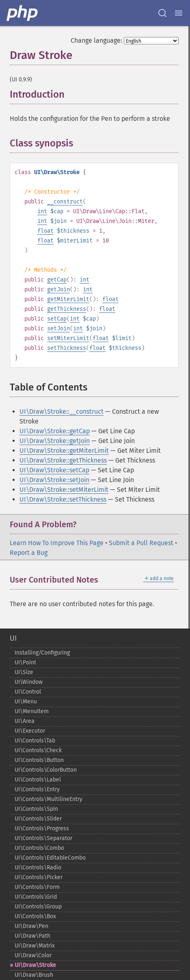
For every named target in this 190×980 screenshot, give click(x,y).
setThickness (67, 348)
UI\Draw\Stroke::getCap (55, 431)
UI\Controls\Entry (37, 789)
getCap (57, 280)
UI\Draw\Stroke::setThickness (63, 499)
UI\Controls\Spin (36, 809)
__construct (65, 202)
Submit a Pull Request (141, 543)
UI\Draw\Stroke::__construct (62, 411)
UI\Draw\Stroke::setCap (54, 470)
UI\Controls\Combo (39, 848)
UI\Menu (26, 702)
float (45, 231)
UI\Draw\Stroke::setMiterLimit (64, 490)
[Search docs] (162, 13)
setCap (57, 319)
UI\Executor (30, 731)
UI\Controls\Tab (35, 741)
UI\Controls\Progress (42, 828)
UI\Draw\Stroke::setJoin (54, 480)
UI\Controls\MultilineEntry (49, 799)
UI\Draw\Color (33, 955)
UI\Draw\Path (32, 936)
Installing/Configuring (42, 653)
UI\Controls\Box (35, 916)
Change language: (96, 40)
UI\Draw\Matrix (35, 946)
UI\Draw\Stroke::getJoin (55, 441)
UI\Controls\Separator (43, 838)
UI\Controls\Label (38, 780)
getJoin (58, 289)
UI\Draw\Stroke (35, 965)
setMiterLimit (68, 338)
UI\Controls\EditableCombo (50, 858)
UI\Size (24, 672)
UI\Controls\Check (38, 750)
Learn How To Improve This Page (57, 543)
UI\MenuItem (32, 711)
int (42, 211)
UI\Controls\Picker (39, 877)
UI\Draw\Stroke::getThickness (63, 460)
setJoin (58, 328)
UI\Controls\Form (37, 887)
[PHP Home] (23, 13)
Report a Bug (29, 553)
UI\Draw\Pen (31, 926)
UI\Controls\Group (38, 907)
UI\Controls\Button (39, 760)
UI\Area (25, 721)
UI (13, 638)
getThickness (67, 309)
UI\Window (29, 682)
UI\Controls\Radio (38, 868)
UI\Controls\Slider (38, 819)
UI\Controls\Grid (36, 897)
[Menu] (179, 13)
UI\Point (25, 662)
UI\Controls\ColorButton (46, 770)
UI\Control (28, 692)
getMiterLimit (68, 299)
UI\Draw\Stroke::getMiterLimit (64, 451)
